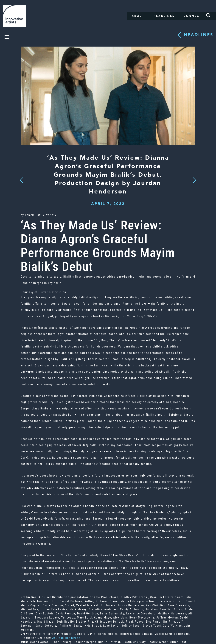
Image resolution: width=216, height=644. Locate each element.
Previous (22, 179)
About (138, 16)
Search (208, 15)
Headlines (164, 16)
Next (193, 178)
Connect (193, 16)
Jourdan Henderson (66, 638)
